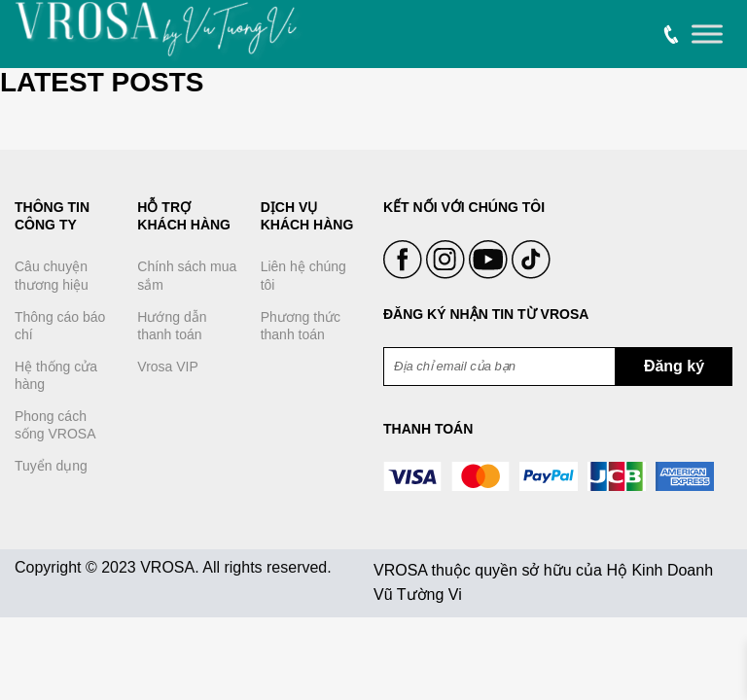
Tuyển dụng (51, 466)
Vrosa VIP (168, 367)
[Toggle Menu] (707, 34)
